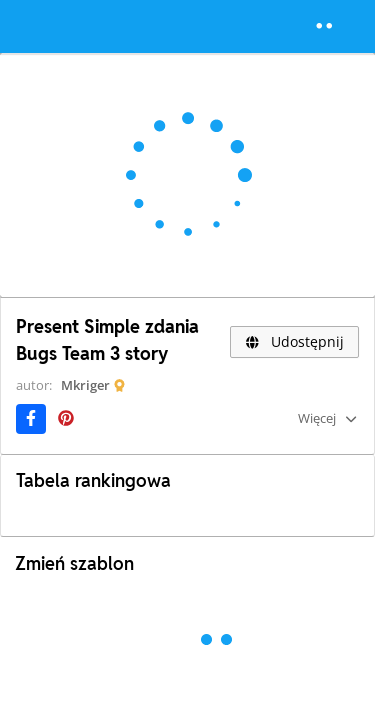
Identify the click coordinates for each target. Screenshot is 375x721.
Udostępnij (294, 341)
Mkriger (85, 385)
